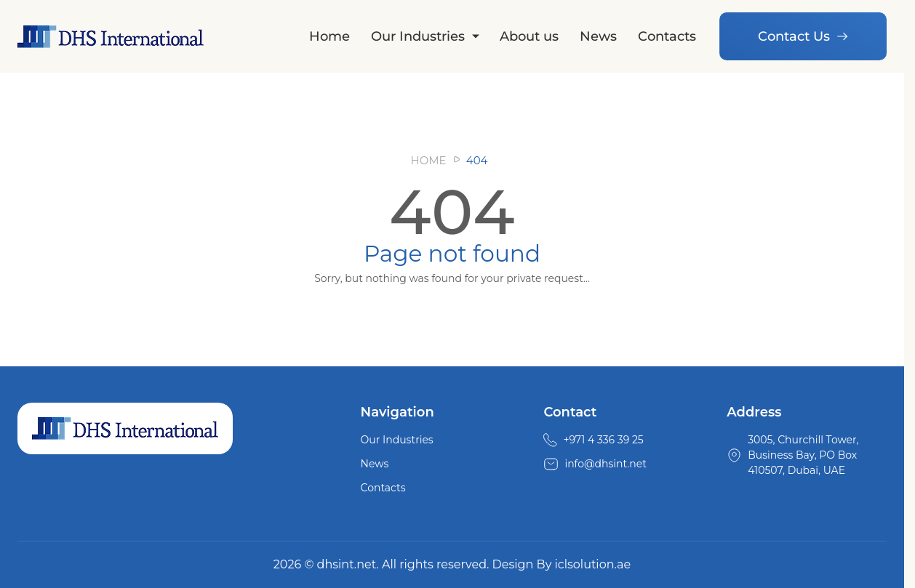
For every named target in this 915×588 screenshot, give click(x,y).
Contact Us (803, 36)
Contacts (667, 36)
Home (329, 36)
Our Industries (418, 36)
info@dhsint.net (606, 464)
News (598, 36)
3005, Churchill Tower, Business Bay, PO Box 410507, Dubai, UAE (803, 455)
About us (529, 36)
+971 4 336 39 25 (603, 440)
